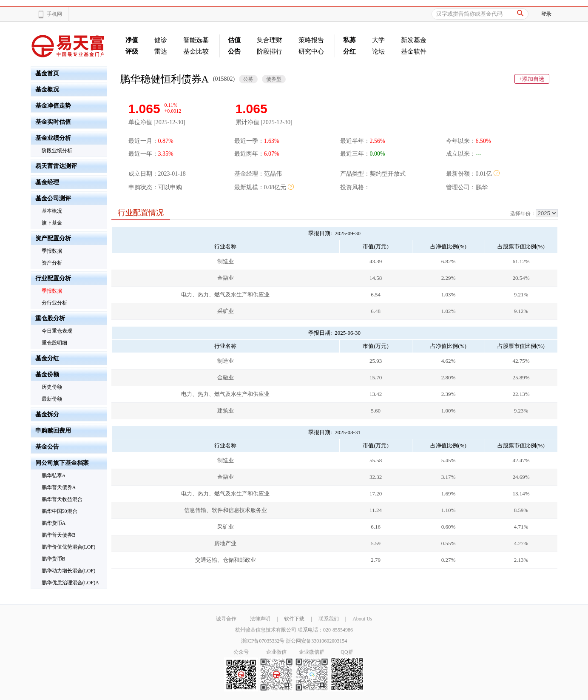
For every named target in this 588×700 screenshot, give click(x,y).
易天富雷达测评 (56, 166)
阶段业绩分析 (57, 151)
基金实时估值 (53, 122)
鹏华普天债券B (59, 535)
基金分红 (47, 358)
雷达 (161, 51)
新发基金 (414, 40)
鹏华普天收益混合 (62, 499)
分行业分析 (54, 303)
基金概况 (47, 90)
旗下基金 (52, 223)
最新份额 (52, 399)
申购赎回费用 (53, 431)
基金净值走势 (53, 106)
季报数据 (52, 251)
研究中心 (311, 51)
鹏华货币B (54, 559)
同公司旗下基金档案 (62, 463)
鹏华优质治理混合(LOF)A (70, 583)
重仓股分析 (50, 318)
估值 (234, 40)
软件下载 (294, 619)
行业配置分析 (53, 278)
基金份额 (47, 374)
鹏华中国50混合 (60, 511)
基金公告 (47, 447)
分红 (349, 51)
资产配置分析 (53, 238)
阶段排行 (270, 51)
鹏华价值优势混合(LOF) (69, 547)
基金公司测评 (53, 198)
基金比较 (196, 51)
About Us (362, 619)
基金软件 (414, 51)
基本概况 (52, 211)
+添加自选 (532, 79)
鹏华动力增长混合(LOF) (69, 571)
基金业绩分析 (53, 138)
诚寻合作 (226, 619)
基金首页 (47, 73)
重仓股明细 (54, 343)
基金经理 (47, 182)
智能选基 (196, 40)
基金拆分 (47, 414)
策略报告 (311, 40)
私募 (349, 40)
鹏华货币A (54, 523)
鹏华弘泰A (54, 475)
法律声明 (260, 619)
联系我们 (329, 619)
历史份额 (52, 387)
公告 (234, 51)
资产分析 (52, 263)
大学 (378, 40)
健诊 (161, 40)
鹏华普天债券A (59, 487)
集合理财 (270, 40)
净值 (132, 40)
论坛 (378, 51)
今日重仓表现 (57, 331)
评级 (132, 51)
